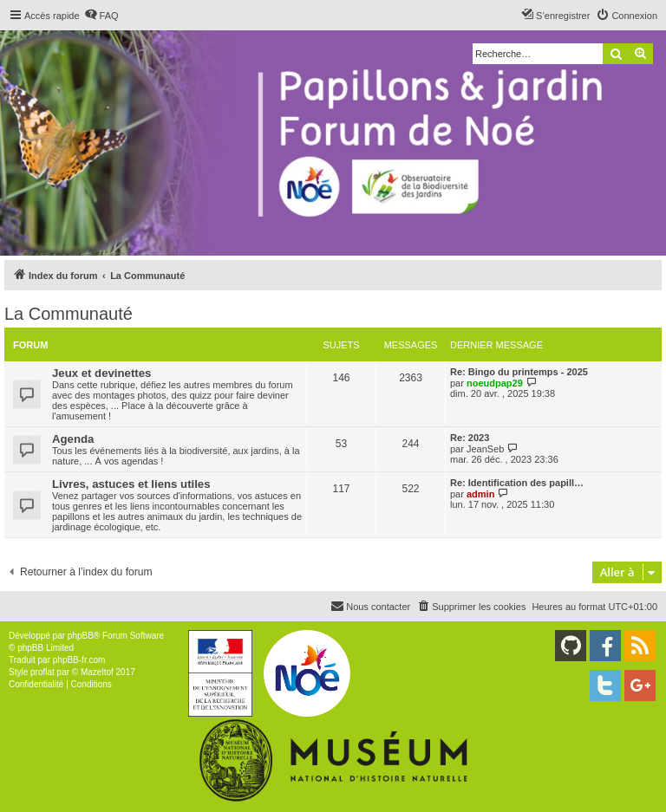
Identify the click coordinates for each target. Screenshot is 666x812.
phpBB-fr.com (79, 660)
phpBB (81, 636)
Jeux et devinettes (101, 373)
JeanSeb (485, 449)
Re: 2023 (470, 438)
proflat (42, 672)
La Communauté (69, 314)
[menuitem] (101, 16)
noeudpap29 (495, 383)
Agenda (73, 439)
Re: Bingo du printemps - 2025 (519, 372)
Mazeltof (97, 672)
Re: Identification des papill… (517, 483)
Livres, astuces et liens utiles (131, 484)
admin (480, 494)
